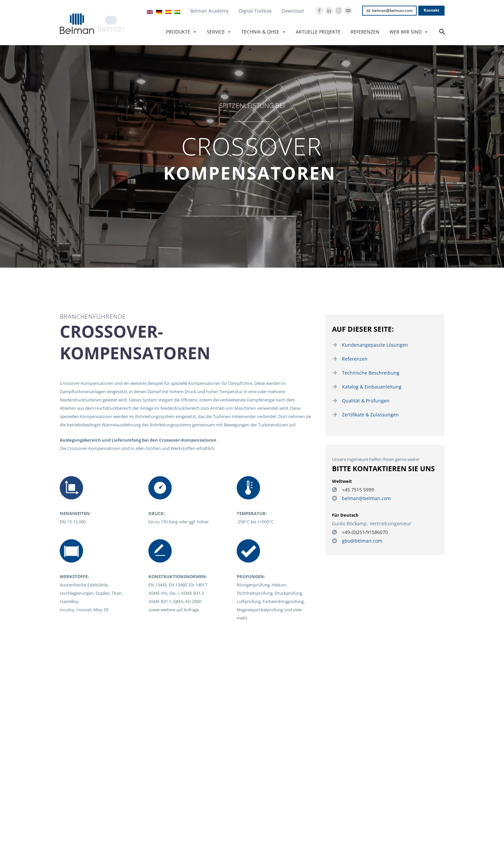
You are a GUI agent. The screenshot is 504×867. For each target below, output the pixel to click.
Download (293, 11)
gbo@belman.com (360, 537)
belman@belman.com (389, 10)
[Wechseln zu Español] (168, 12)
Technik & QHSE (264, 32)
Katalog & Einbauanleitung (368, 386)
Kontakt (431, 10)
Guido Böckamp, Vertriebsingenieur (367, 521)
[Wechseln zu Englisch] (150, 12)
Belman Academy (210, 11)
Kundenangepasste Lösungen (371, 345)
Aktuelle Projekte (318, 32)
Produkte (181, 32)
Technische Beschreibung (367, 372)
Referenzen (365, 32)
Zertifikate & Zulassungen (367, 413)
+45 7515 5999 (356, 487)
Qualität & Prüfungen (363, 399)
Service (219, 32)
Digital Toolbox (255, 11)
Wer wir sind (409, 32)
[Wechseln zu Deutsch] (159, 12)
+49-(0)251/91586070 (362, 529)
